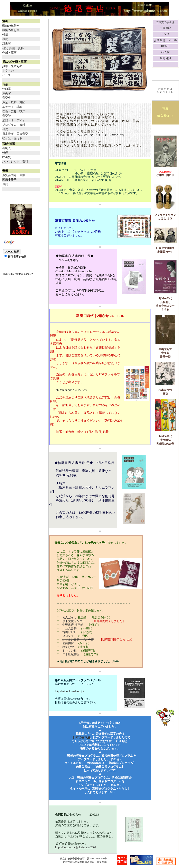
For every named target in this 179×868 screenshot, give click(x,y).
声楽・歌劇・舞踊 (14, 102)
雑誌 (5, 39)
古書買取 (165, 28)
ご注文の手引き (165, 22)
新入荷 (165, 52)
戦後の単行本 (11, 30)
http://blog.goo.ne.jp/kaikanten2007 (76, 847)
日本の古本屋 (82, 737)
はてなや (68, 647)
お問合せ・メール (165, 40)
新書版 (7, 44)
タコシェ (68, 636)
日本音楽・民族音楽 (15, 134)
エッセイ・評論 (12, 107)
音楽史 (7, 98)
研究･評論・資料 (13, 48)
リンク (165, 34)
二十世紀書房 (71, 654)
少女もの (8, 71)
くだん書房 (69, 629)
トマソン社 (69, 651)
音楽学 (7, 116)
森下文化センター (74, 621)
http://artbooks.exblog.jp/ (67, 691)
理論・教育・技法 (14, 111)
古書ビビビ (69, 632)
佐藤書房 (68, 643)
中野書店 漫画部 (73, 625)
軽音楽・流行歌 (12, 138)
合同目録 (165, 58)
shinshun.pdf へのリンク (72, 390)
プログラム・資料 (14, 125)
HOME (165, 46)
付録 (5, 35)
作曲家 (7, 89)
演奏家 (7, 93)
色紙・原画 (9, 53)
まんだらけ (70, 617)
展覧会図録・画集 (14, 175)
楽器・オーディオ (14, 120)
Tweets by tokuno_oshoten (18, 274)
